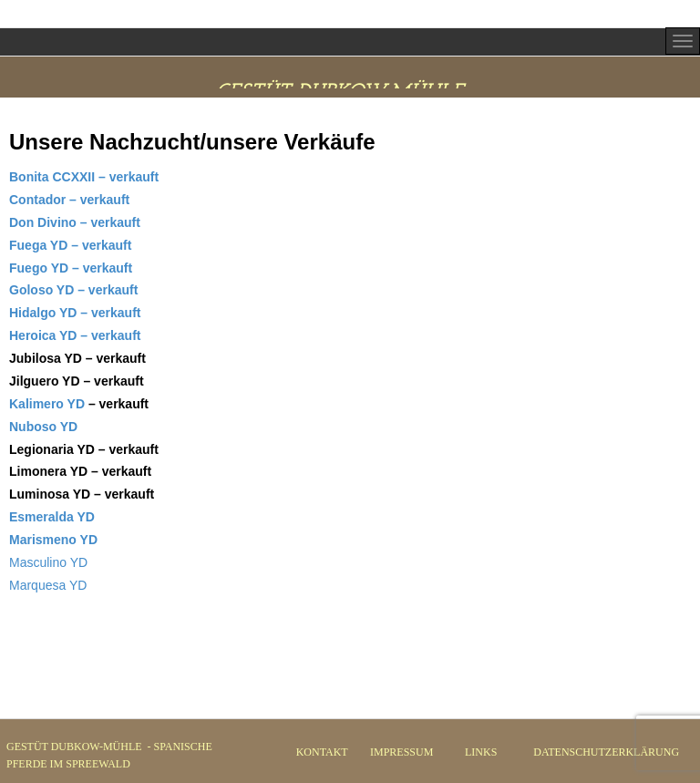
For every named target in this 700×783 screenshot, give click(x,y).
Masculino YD (48, 562)
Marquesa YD (48, 585)
